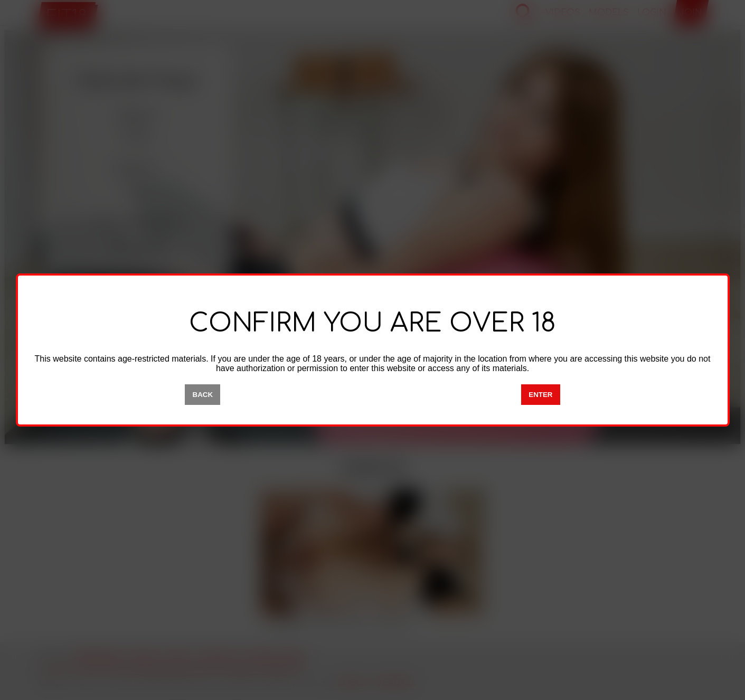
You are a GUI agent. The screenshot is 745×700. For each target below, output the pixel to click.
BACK (203, 395)
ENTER (540, 395)
